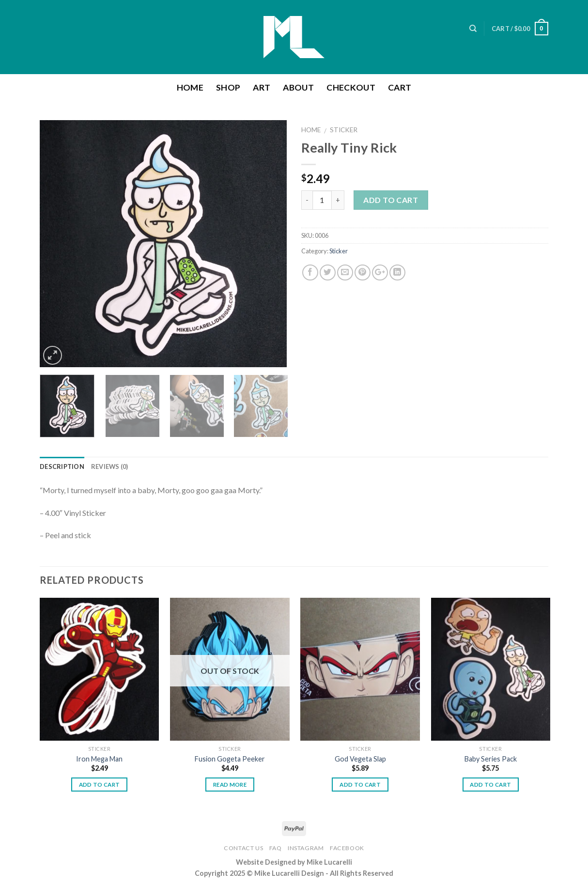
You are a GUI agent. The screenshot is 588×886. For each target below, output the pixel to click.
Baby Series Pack (491, 759)
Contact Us (243, 848)
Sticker (344, 130)
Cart (400, 87)
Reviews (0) (110, 466)
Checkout (351, 87)
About (298, 87)
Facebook (347, 848)
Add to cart (391, 200)
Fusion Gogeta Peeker (230, 759)
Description (62, 466)
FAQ (276, 848)
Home (190, 87)
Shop (228, 87)
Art (262, 87)
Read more (230, 785)
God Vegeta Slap (360, 759)
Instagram (306, 848)
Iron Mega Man (99, 759)
